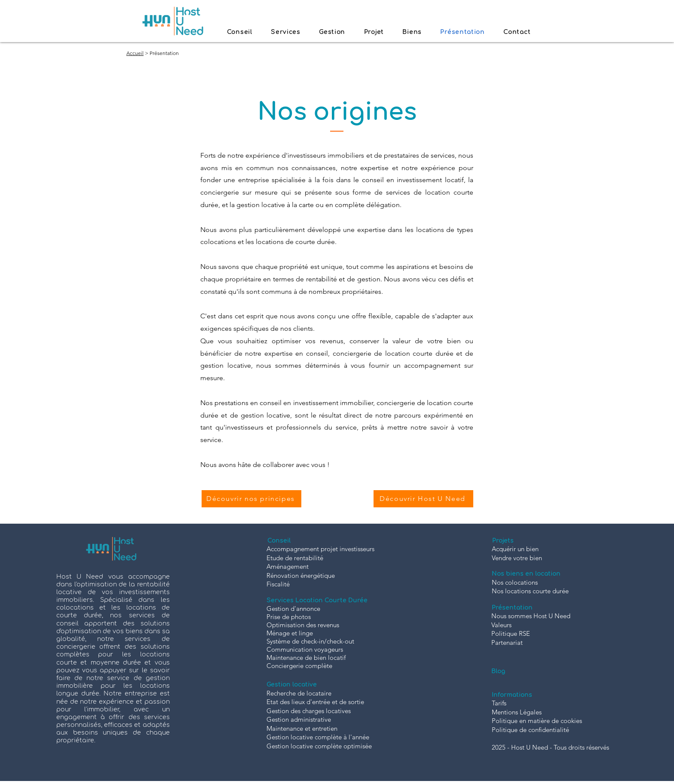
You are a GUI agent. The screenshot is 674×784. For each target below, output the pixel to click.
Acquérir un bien (515, 549)
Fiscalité (278, 584)
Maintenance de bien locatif (306, 657)
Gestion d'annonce (293, 609)
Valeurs (501, 625)
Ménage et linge (290, 633)
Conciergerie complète (299, 666)
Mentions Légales (517, 712)
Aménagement (288, 566)
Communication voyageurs (305, 649)
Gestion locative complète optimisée (319, 746)
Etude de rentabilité (295, 558)
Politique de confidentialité (530, 730)
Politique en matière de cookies (537, 721)
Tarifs (499, 703)
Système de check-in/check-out (310, 641)
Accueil (135, 53)
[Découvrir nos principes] (251, 499)
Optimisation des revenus (303, 625)
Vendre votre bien (517, 558)
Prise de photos (289, 617)
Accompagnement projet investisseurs (320, 549)
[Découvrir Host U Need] (423, 499)
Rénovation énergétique (301, 575)
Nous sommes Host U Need (531, 616)
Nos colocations (515, 582)
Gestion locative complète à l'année (318, 737)
